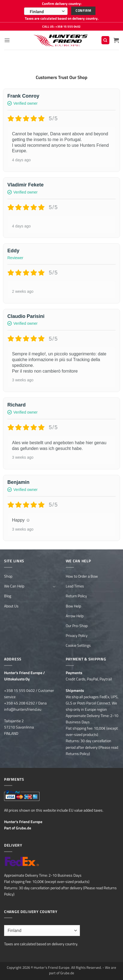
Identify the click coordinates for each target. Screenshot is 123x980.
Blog (8, 596)
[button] (7, 40)
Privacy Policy (77, 636)
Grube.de (23, 828)
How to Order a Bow (82, 576)
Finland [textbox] (37, 11)
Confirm (83, 11)
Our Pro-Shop (77, 626)
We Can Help (14, 586)
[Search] (105, 40)
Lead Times (75, 586)
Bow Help (73, 606)
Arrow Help (75, 616)
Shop (8, 576)
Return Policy (76, 596)
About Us (11, 606)
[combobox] (46, 11)
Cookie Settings (78, 645)
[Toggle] (54, 586)
